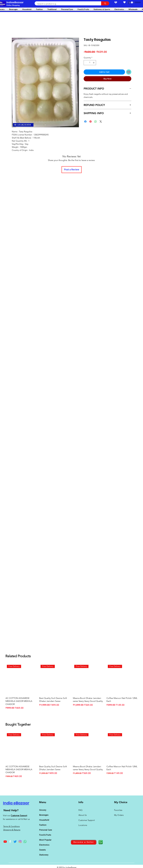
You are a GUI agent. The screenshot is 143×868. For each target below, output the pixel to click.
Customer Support (19, 815)
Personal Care (46, 830)
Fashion (43, 825)
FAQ (80, 810)
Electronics (44, 845)
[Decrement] (86, 63)
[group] (71, 688)
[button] (131, 2)
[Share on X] (101, 122)
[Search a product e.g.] (66, 4)
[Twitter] (15, 842)
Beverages (44, 815)
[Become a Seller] (84, 842)
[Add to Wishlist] (129, 72)
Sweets (42, 850)
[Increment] (94, 63)
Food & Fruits (45, 835)
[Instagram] (20, 842)
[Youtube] (5, 842)
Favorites (118, 810)
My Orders (119, 815)
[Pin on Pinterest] (90, 122)
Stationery (44, 855)
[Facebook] (10, 842)
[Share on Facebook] (85, 122)
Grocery (43, 810)
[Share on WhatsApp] (96, 122)
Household (44, 820)
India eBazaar (16, 803)
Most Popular (45, 840)
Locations (83, 825)
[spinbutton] (90, 63)
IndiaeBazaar (15, 2)
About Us (83, 815)
